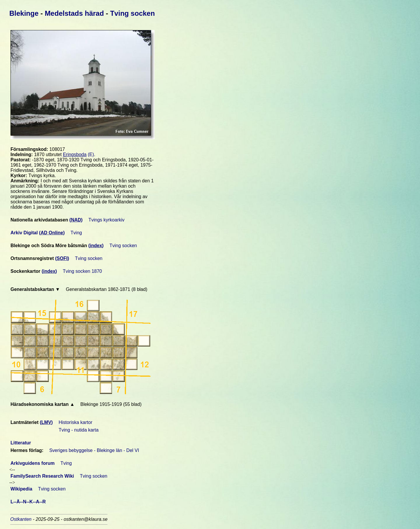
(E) (79, 154)
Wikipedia (21, 489)
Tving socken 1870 (82, 271)
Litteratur (21, 443)
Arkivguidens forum (33, 463)
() (76, 220)
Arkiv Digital (25, 233)
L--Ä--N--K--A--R (29, 502)
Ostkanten (21, 519)
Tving (76, 233)
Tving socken (132, 13)
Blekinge (25, 13)
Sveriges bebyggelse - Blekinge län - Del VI (94, 450)
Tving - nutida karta (79, 430)
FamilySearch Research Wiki (42, 476)
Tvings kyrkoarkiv (106, 220)
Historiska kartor (76, 422)
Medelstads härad (75, 13)
